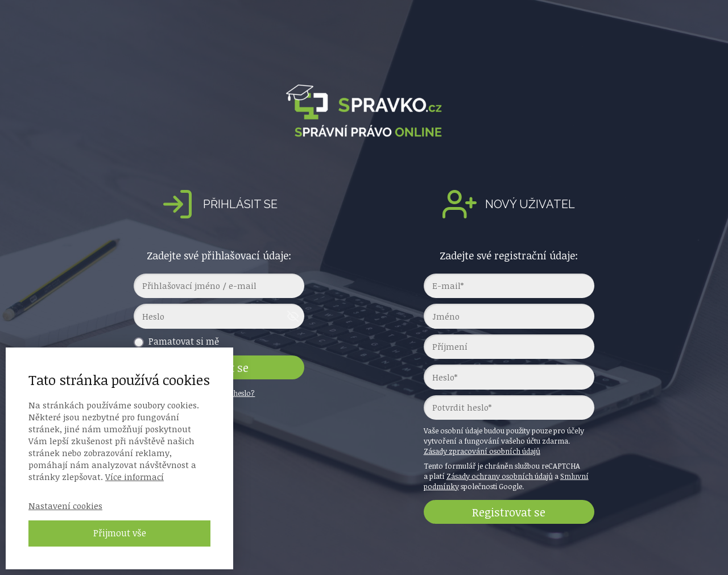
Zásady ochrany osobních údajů (500, 476)
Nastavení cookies (65, 506)
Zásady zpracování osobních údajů (482, 451)
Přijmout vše (120, 533)
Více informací (135, 477)
